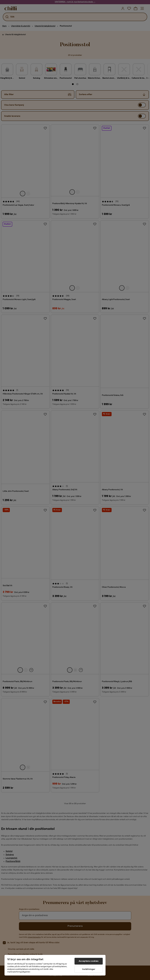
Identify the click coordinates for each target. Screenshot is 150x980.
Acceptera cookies (89, 961)
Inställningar (89, 969)
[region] (55, 965)
